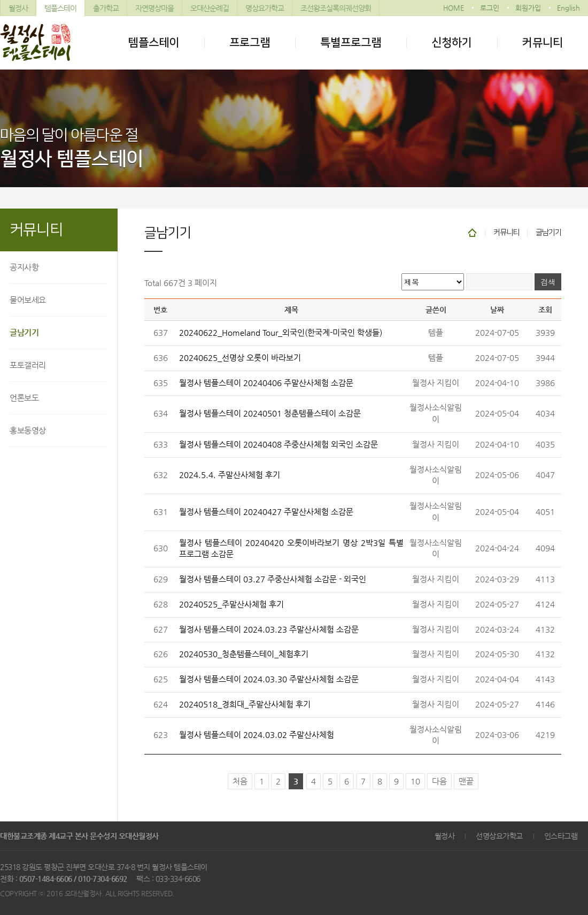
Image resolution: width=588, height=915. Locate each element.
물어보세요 (28, 300)
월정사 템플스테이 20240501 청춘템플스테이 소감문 (270, 413)
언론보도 (24, 398)
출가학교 (106, 8)
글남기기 (24, 332)
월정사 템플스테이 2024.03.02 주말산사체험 (257, 735)
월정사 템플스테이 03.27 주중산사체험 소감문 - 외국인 (273, 579)
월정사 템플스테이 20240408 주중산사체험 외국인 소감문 (278, 444)
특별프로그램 (351, 43)
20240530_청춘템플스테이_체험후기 (244, 654)
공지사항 (24, 267)
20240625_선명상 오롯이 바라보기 (240, 358)
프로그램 (250, 43)
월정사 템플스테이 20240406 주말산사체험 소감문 (266, 383)
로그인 (490, 8)
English (568, 8)
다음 (439, 781)
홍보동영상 (28, 430)
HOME (454, 8)
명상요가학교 (265, 8)
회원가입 (528, 8)
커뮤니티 (543, 43)
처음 (240, 781)
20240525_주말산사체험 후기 (231, 604)
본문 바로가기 (0, 0)
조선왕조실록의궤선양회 (336, 8)
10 (415, 781)
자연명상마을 (154, 8)
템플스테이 (60, 8)
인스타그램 (561, 836)
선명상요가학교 (499, 836)
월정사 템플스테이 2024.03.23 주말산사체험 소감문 (269, 629)
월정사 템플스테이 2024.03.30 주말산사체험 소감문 (269, 679)
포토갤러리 (28, 365)
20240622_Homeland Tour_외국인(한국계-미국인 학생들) (281, 333)
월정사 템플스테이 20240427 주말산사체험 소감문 (266, 512)
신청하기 (452, 43)
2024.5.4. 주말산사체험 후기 (230, 475)
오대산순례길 (210, 8)
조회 (545, 310)
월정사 (18, 8)
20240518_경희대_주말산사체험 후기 (245, 704)
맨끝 (466, 781)
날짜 (497, 310)
